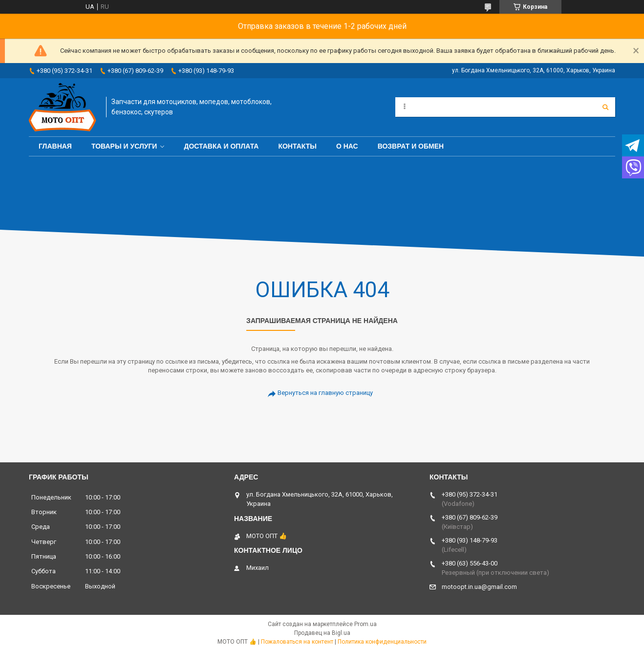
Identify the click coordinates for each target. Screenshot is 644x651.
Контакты (297, 146)
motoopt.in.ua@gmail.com (479, 587)
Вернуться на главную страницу (325, 393)
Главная (55, 146)
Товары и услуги (124, 146)
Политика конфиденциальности (382, 642)
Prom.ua (365, 624)
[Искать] (605, 107)
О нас (347, 146)
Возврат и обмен (411, 146)
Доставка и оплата (221, 146)
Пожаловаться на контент (297, 642)
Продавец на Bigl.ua (322, 633)
